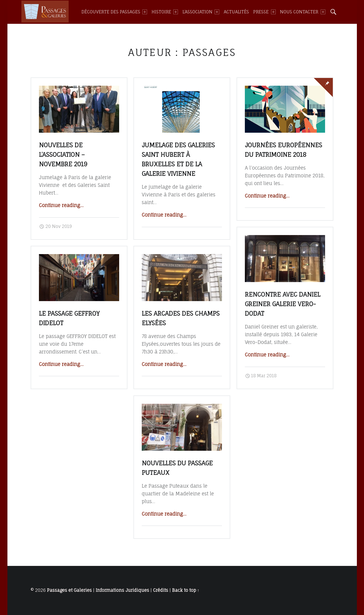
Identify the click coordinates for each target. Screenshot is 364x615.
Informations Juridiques (122, 590)
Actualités (236, 12)
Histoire (165, 12)
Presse (264, 12)
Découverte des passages (114, 12)
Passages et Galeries (69, 590)
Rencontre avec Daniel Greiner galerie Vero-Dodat (283, 304)
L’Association (201, 12)
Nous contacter (302, 12)
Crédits (161, 590)
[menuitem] (114, 12)
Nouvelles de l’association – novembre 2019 (63, 155)
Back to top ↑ (186, 590)
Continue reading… (61, 205)
